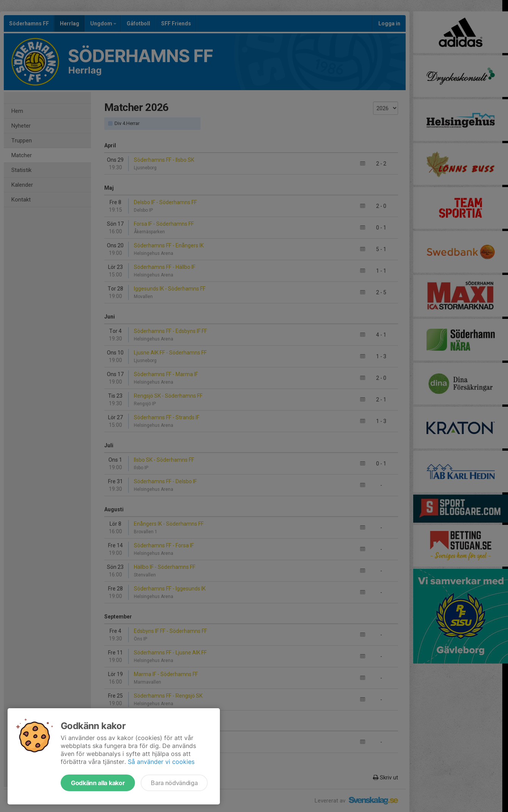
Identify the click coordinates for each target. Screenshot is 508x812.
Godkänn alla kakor (98, 783)
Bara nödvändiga (174, 783)
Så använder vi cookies (161, 762)
